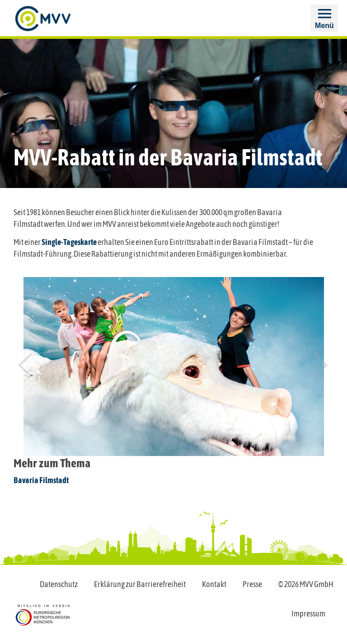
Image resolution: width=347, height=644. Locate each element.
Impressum (308, 613)
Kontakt (214, 584)
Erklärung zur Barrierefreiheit (140, 584)
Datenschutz (59, 584)
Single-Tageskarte (69, 242)
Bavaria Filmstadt (41, 480)
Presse (252, 584)
